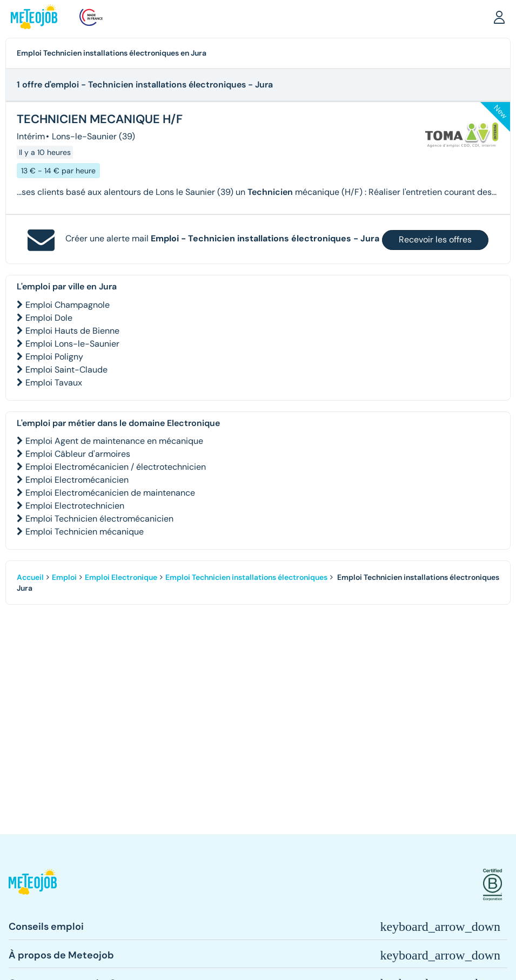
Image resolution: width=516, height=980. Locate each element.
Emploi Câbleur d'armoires (78, 454)
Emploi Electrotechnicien (75, 506)
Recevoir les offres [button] (435, 239)
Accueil (30, 577)
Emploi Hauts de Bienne (72, 331)
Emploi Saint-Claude (66, 370)
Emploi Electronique (121, 577)
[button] (499, 17)
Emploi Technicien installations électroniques (246, 577)
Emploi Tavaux (54, 383)
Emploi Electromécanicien (77, 480)
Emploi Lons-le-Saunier (72, 344)
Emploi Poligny (54, 357)
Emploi (64, 577)
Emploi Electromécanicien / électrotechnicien (116, 467)
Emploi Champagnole (68, 305)
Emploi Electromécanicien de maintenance (110, 493)
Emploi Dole (49, 318)
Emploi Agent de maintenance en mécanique (114, 441)
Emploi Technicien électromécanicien (99, 519)
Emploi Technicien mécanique (85, 532)
